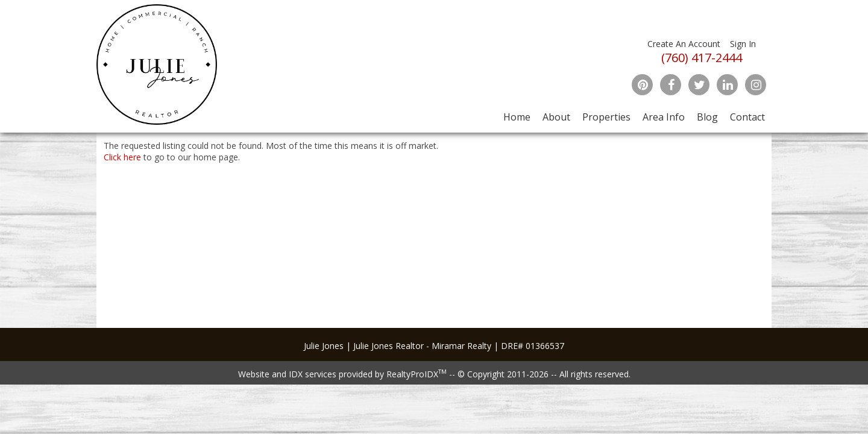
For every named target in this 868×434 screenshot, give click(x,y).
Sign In (743, 44)
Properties (606, 117)
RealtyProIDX (417, 374)
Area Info (664, 117)
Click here (122, 157)
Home (517, 117)
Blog (707, 117)
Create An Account (684, 44)
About (556, 117)
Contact (747, 117)
